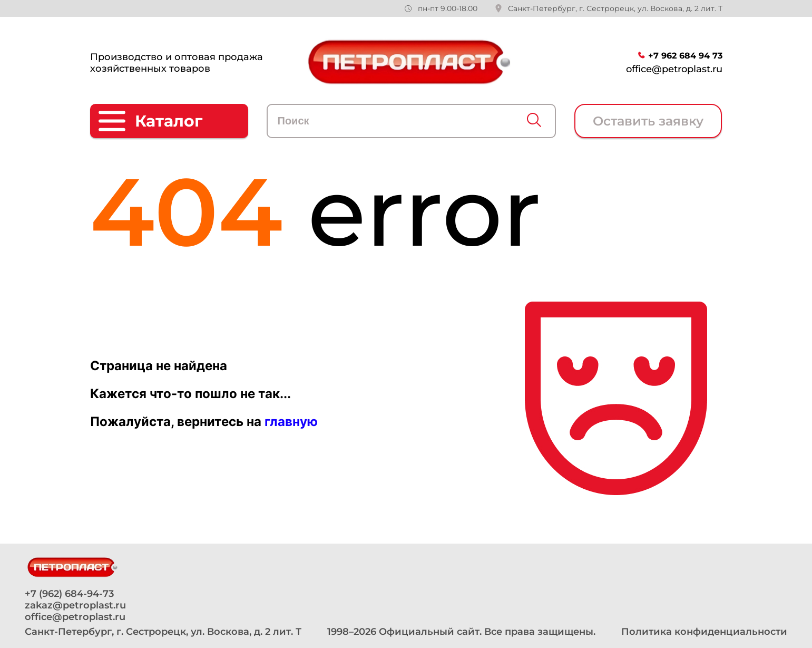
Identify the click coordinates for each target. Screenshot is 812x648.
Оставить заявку (648, 121)
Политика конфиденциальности (704, 632)
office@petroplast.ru (674, 69)
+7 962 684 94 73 (685, 56)
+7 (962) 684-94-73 (69, 594)
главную (291, 422)
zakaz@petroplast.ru (75, 605)
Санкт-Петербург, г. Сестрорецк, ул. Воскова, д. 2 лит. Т (615, 8)
